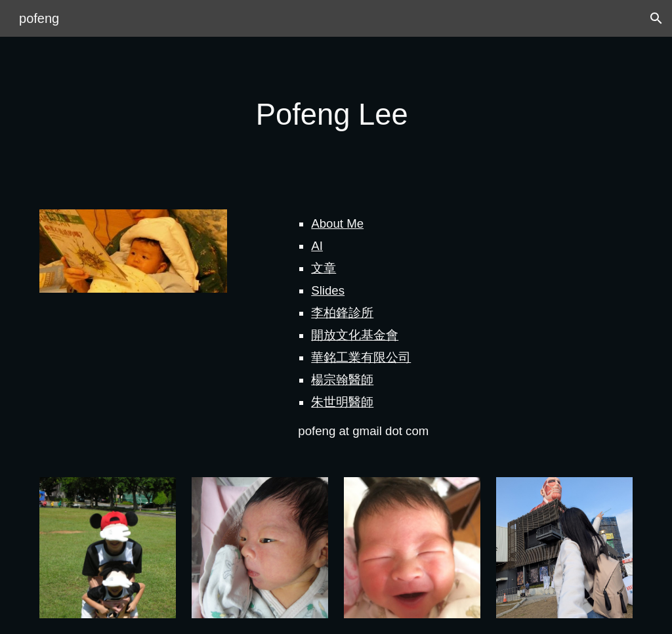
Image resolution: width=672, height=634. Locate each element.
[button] (656, 18)
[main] (336, 115)
